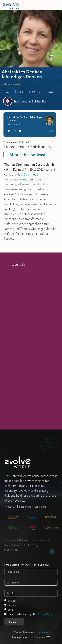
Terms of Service (12, 545)
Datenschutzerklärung (16, 540)
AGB (32, 540)
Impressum (44, 540)
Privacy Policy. (45, 614)
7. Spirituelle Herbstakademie (21, 177)
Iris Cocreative (41, 632)
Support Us (25, 506)
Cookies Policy (31, 545)
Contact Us (40, 506)
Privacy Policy (11, 549)
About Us (11, 506)
